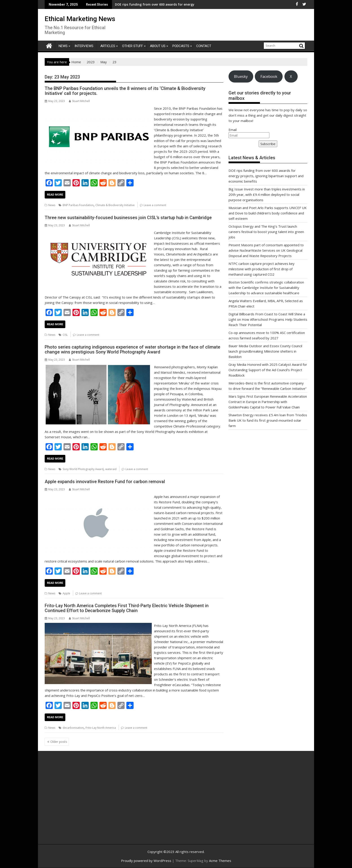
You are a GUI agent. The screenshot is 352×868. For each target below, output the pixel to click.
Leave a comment (155, 205)
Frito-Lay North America (101, 728)
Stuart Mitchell (79, 101)
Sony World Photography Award (83, 469)
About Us (158, 46)
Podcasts (181, 46)
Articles (108, 46)
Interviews (84, 46)
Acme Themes (220, 861)
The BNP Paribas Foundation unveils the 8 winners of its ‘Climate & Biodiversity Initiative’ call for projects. (125, 91)
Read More (55, 195)
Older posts (59, 742)
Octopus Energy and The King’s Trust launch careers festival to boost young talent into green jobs (266, 232)
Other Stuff (133, 46)
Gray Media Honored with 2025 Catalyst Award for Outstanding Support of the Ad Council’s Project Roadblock (268, 370)
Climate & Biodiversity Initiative (115, 205)
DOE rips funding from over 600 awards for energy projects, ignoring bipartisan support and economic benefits (266, 176)
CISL (65, 335)
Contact (204, 46)
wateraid (111, 469)
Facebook (269, 76)
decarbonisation (73, 728)
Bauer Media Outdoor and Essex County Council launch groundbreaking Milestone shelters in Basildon (265, 351)
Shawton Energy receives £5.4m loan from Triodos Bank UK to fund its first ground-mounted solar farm (268, 420)
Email (233, 130)
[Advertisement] (87, 803)
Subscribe (268, 144)
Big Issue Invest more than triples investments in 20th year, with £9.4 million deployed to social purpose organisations (267, 194)
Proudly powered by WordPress (146, 861)
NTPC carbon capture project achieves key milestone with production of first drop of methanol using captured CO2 (262, 269)
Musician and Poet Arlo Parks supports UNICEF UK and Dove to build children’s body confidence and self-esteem (268, 213)
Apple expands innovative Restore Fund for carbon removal (105, 482)
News (63, 46)
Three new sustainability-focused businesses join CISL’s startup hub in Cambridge (128, 218)
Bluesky (241, 76)
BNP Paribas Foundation (78, 205)
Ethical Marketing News (80, 19)
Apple (66, 593)
